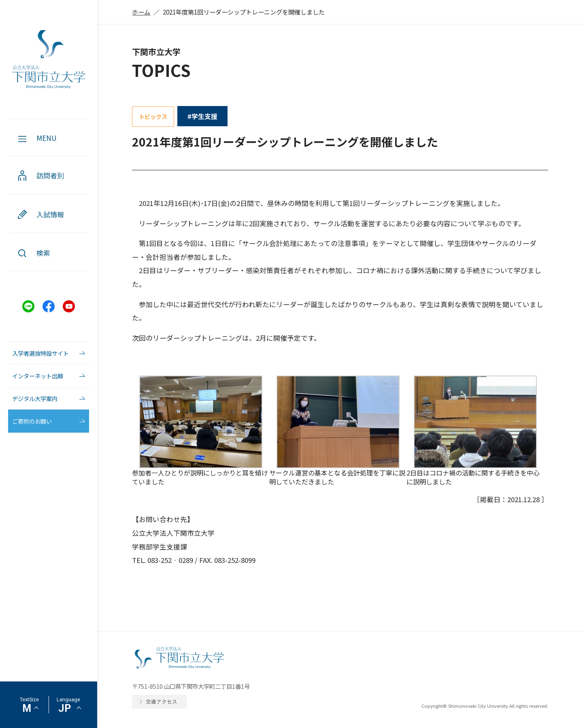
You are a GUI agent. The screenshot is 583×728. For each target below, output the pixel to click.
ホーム (141, 12)
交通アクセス (162, 701)
